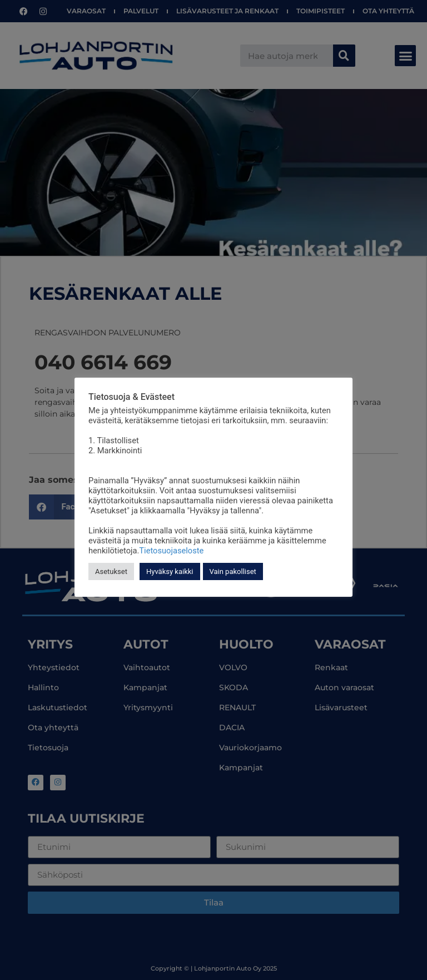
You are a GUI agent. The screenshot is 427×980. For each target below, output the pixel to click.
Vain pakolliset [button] (233, 571)
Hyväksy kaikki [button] (170, 571)
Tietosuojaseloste (171, 551)
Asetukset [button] (111, 571)
